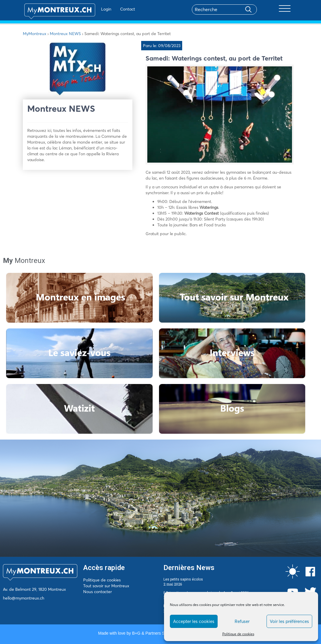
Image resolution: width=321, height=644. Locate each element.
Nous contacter (98, 592)
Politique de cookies (238, 634)
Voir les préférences (289, 621)
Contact (116, 9)
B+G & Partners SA (150, 633)
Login (95, 9)
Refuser (242, 621)
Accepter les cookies (194, 621)
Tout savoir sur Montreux (106, 586)
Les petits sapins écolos (183, 579)
